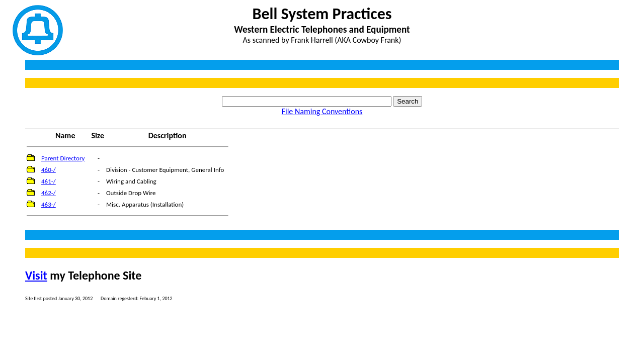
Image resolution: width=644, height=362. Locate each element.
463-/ (49, 204)
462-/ (49, 193)
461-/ (49, 181)
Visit (36, 275)
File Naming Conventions (322, 111)
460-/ (49, 170)
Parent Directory (63, 158)
